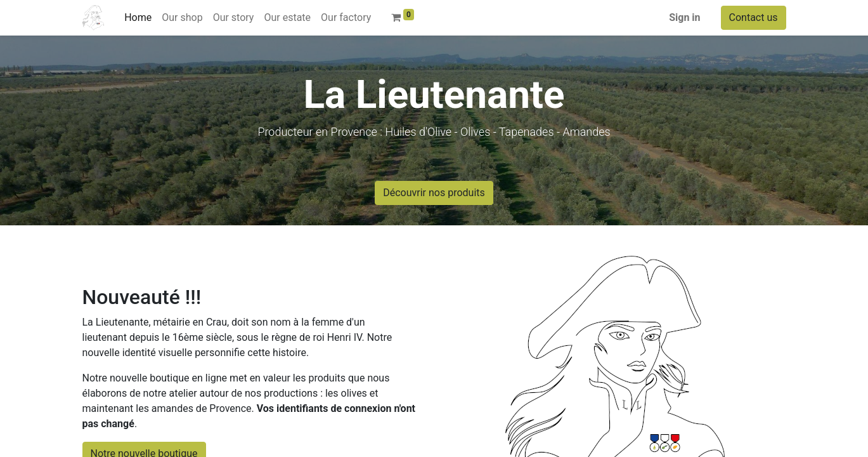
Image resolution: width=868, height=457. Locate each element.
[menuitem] (138, 18)
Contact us (754, 17)
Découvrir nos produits (434, 193)
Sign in (684, 17)
